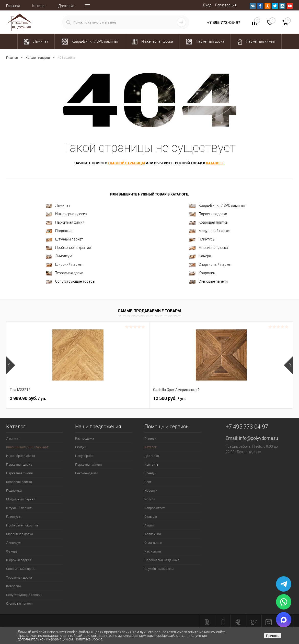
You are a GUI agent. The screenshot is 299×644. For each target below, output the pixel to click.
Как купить (153, 551)
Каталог (39, 6)
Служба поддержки (159, 569)
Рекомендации (86, 473)
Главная (13, 6)
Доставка (66, 6)
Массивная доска (209, 248)
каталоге (215, 163)
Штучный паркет (65, 239)
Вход (207, 5)
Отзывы (151, 517)
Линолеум (59, 256)
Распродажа (85, 438)
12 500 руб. (122, 398)
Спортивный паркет (211, 265)
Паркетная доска (208, 214)
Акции (149, 525)
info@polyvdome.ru (258, 438)
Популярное (84, 456)
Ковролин (202, 273)
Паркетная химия (65, 222)
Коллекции (153, 534)
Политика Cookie (88, 639)
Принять (273, 636)
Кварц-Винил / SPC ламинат (217, 206)
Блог (148, 482)
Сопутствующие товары (71, 281)
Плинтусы (202, 239)
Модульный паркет (210, 231)
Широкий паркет (64, 265)
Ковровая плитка (209, 222)
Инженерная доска (66, 214)
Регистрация (226, 5)
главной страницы (126, 163)
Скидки (81, 447)
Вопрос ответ (154, 508)
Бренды (150, 473)
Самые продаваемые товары (149, 311)
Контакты (152, 464)
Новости (151, 491)
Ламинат (58, 206)
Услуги (149, 499)
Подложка (59, 231)
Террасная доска (65, 273)
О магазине (153, 543)
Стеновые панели (209, 281)
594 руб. (215, 398)
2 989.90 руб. (28, 398)
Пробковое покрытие (68, 248)
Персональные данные (162, 560)
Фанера (200, 256)
